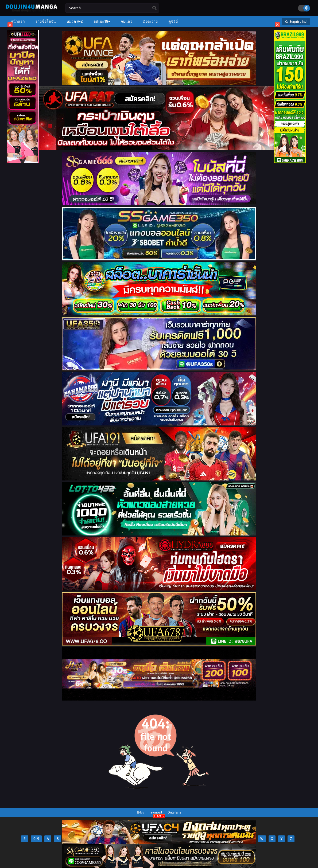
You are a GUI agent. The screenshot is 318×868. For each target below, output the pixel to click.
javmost (156, 812)
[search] (154, 8)
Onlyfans (174, 812)
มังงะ (141, 812)
